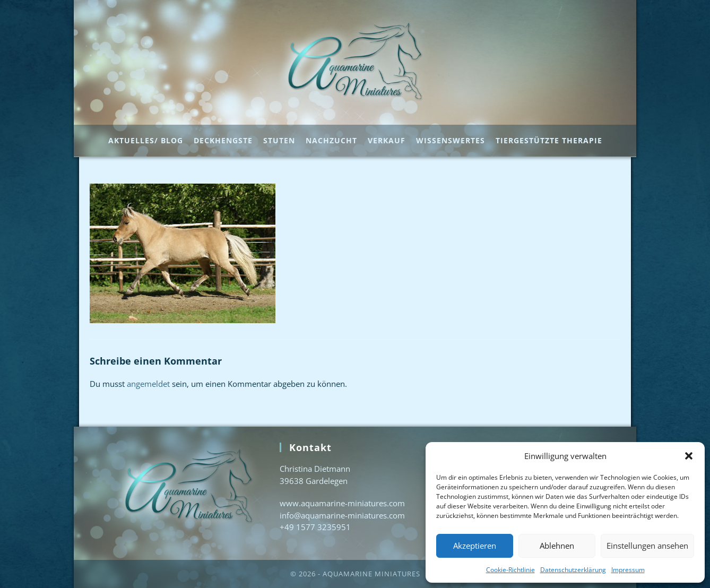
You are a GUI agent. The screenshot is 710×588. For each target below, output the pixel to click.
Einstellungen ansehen (647, 546)
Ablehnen (557, 546)
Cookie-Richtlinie (510, 570)
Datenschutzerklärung (573, 570)
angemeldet (148, 384)
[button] (689, 456)
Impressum (628, 570)
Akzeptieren (475, 546)
